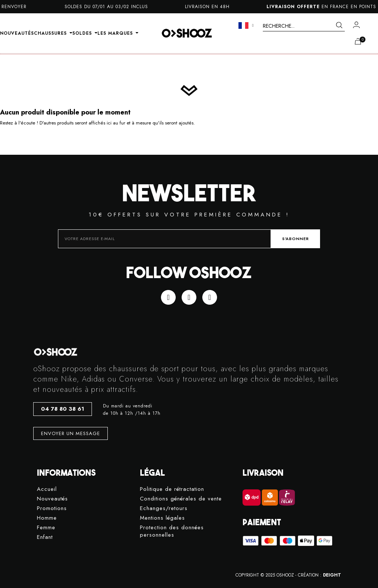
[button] (63, 409)
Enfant (45, 537)
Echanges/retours (164, 508)
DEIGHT (332, 575)
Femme (46, 528)
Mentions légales (162, 518)
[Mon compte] (356, 25)
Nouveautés (52, 499)
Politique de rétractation (172, 489)
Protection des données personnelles (172, 531)
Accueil (47, 489)
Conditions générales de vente (181, 499)
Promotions (52, 508)
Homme (47, 518)
